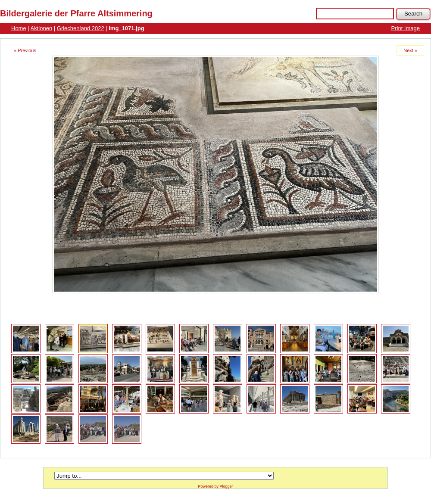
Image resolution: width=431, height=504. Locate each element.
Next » (410, 50)
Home (19, 28)
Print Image (406, 28)
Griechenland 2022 (81, 28)
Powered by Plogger (215, 486)
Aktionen (42, 28)
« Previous (25, 50)
